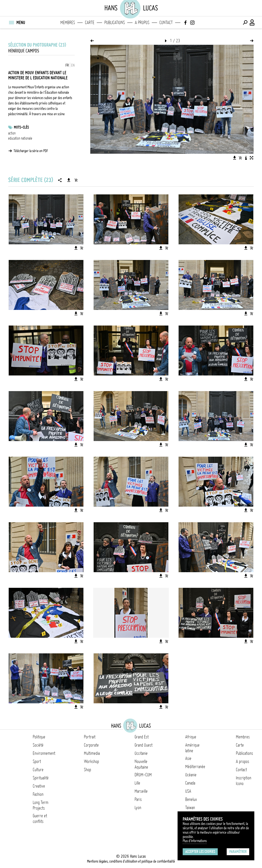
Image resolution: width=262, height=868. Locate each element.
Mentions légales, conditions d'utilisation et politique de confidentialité (131, 861)
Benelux (191, 799)
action (12, 133)
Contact (166, 23)
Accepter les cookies (200, 852)
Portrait (90, 737)
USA (188, 791)
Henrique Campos (24, 51)
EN (73, 65)
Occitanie (141, 753)
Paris (138, 799)
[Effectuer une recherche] (245, 23)
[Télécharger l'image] (235, 158)
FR (67, 65)
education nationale (20, 138)
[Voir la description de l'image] (246, 158)
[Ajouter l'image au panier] (240, 158)
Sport (37, 761)
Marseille (141, 791)
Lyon (138, 808)
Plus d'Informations (195, 841)
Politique (39, 737)
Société (38, 745)
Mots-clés (21, 127)
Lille (137, 783)
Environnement (44, 753)
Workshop (91, 761)
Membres (68, 23)
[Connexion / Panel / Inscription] (252, 23)
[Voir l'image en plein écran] (252, 158)
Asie (188, 758)
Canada (190, 783)
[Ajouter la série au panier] (76, 180)
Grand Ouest (144, 745)
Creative (39, 786)
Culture (38, 770)
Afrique (191, 737)
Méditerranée (195, 767)
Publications (115, 23)
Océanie (191, 775)
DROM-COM (143, 775)
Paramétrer (238, 852)
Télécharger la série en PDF (31, 151)
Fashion (38, 794)
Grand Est (142, 737)
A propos (142, 23)
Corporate (91, 745)
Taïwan (190, 808)
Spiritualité (41, 778)
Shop (88, 770)
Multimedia (92, 753)
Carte (90, 23)
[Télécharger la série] (69, 180)
